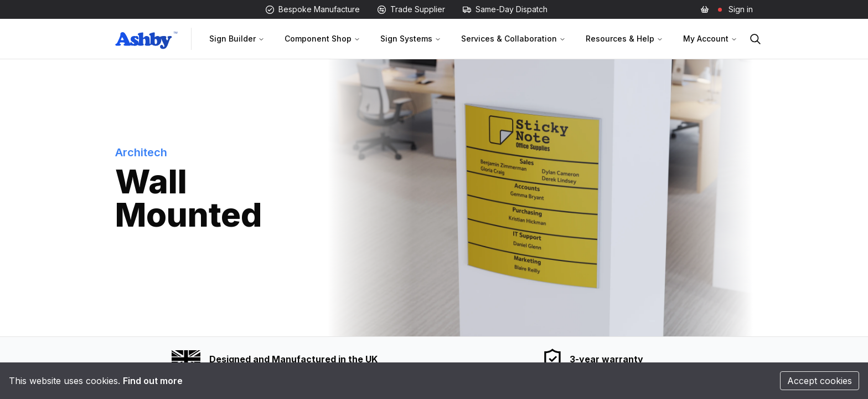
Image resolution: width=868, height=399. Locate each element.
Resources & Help (624, 39)
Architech (141, 152)
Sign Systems (411, 39)
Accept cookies (820, 381)
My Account (710, 39)
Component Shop (322, 39)
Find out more (153, 381)
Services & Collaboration (513, 39)
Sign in (741, 9)
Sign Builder (237, 39)
